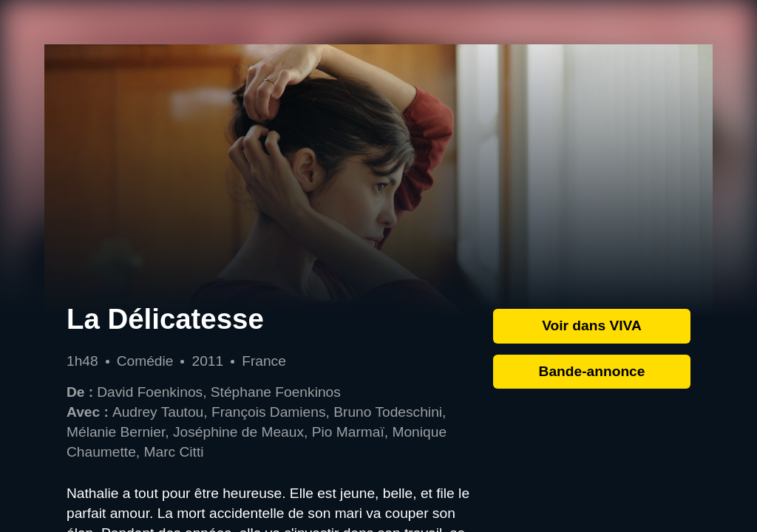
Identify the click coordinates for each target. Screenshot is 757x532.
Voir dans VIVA (592, 325)
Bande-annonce (592, 371)
